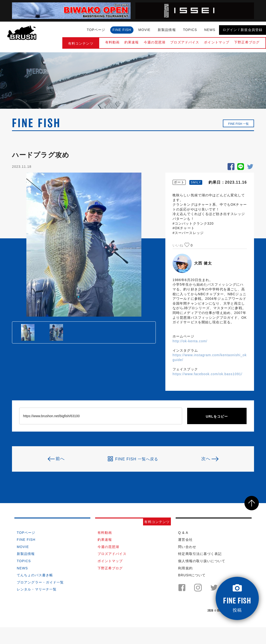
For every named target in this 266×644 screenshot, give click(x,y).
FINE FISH (122, 30)
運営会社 (185, 540)
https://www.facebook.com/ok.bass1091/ (207, 374)
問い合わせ (187, 547)
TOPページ (96, 30)
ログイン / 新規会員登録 (243, 30)
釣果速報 (132, 42)
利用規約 (185, 568)
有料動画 (112, 42)
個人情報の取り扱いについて (202, 561)
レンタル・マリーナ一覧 (37, 589)
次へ (206, 459)
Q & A (183, 533)
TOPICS (190, 30)
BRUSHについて (192, 575)
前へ (60, 459)
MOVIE (144, 30)
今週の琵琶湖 (155, 42)
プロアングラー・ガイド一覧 (40, 582)
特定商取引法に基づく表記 (200, 554)
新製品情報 (167, 30)
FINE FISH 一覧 (238, 124)
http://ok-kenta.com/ (190, 341)
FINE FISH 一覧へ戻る (133, 459)
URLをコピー (217, 416)
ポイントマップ (217, 42)
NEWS (210, 30)
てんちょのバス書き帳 (35, 575)
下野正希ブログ (247, 42)
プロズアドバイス (185, 42)
